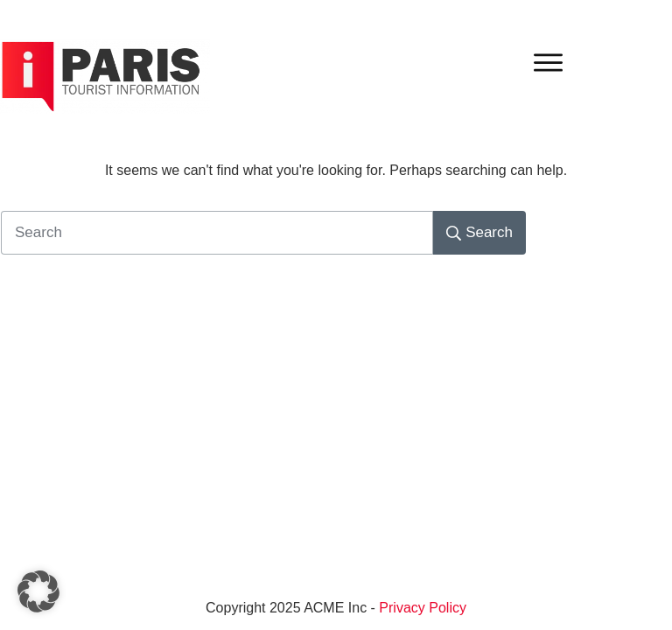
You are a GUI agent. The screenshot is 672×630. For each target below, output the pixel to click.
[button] (38, 591)
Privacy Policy (423, 608)
